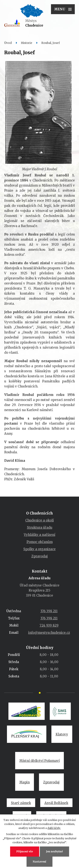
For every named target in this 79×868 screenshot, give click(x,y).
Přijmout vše (25, 851)
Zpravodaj (40, 556)
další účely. (54, 828)
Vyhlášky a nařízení (39, 535)
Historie (27, 43)
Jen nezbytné (54, 851)
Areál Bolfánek (56, 803)
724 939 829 (49, 625)
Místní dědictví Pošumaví (39, 761)
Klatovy (62, 734)
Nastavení (39, 862)
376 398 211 (49, 611)
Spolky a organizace (39, 549)
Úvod (8, 43)
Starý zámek (21, 803)
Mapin (25, 782)
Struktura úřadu (40, 527)
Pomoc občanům (40, 542)
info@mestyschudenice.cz (49, 633)
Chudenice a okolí (39, 520)
